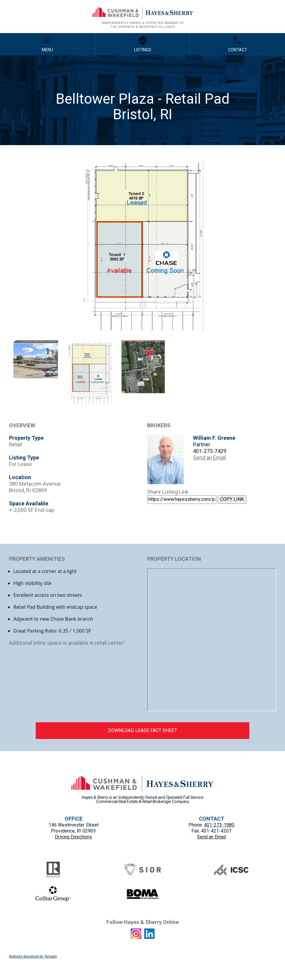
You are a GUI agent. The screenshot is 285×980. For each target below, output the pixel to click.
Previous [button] (4, 246)
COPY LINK (232, 499)
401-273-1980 (219, 825)
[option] (142, 246)
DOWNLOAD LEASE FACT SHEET (142, 730)
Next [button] (281, 246)
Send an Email (210, 458)
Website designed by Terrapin (33, 956)
